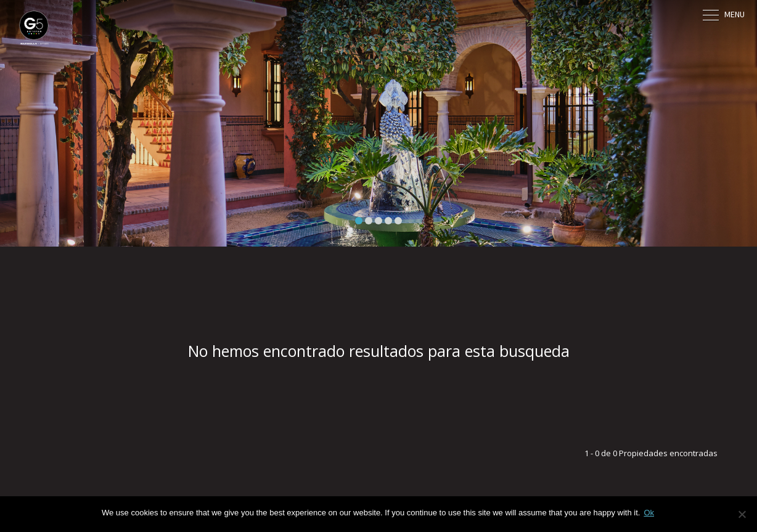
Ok (649, 513)
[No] (742, 514)
